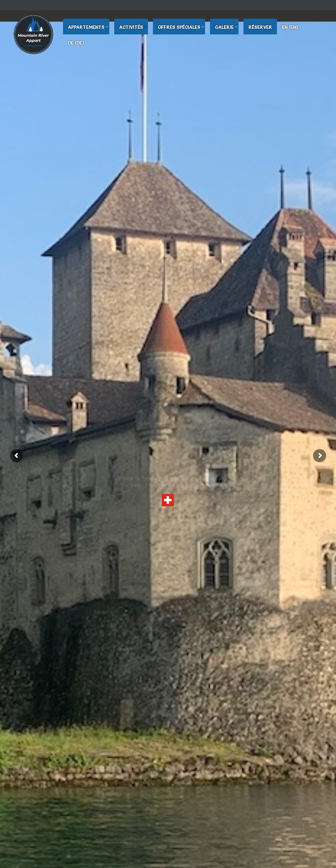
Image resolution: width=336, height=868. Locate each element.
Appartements (86, 27)
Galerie (224, 27)
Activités (131, 27)
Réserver (260, 27)
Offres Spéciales (179, 27)
